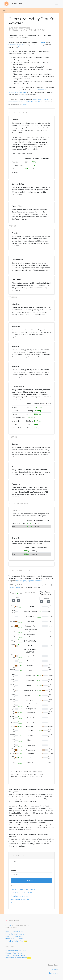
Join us (8, 925)
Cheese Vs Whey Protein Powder (23, 889)
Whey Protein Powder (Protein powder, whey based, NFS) (24, 102)
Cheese (36, 585)
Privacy (56, 969)
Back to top (53, 973)
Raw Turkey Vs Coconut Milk (21, 903)
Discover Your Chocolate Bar (18, 958)
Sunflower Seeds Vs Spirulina (21, 893)
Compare (32, 880)
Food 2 (13, 870)
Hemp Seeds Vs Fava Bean (21, 900)
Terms (51, 969)
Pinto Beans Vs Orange (19, 896)
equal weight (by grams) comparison (30, 581)
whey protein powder (17, 45)
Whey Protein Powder (14, 587)
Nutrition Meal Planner (14, 953)
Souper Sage (13, 4)
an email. (24, 104)
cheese (43, 43)
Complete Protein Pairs (16, 941)
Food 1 (13, 862)
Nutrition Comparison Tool (15, 936)
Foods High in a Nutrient (15, 934)
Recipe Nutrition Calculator (16, 951)
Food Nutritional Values (14, 932)
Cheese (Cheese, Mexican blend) (42, 99)
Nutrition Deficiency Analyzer (16, 955)
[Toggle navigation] (56, 4)
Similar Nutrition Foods (14, 939)
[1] (19, 47)
